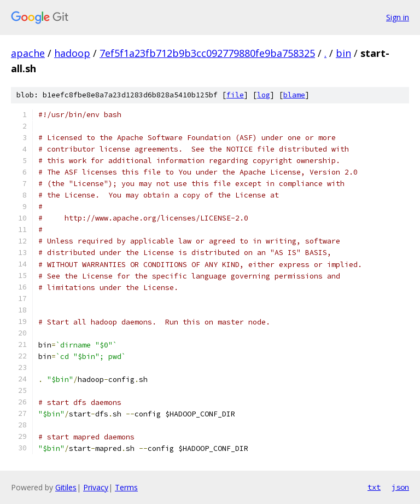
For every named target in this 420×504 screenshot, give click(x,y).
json (400, 487)
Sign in (398, 17)
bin (343, 53)
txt (374, 487)
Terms (126, 487)
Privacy (96, 487)
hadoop (72, 53)
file (235, 95)
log (264, 95)
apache (28, 53)
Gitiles (66, 487)
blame (294, 95)
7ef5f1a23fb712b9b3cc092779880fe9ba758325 (207, 53)
